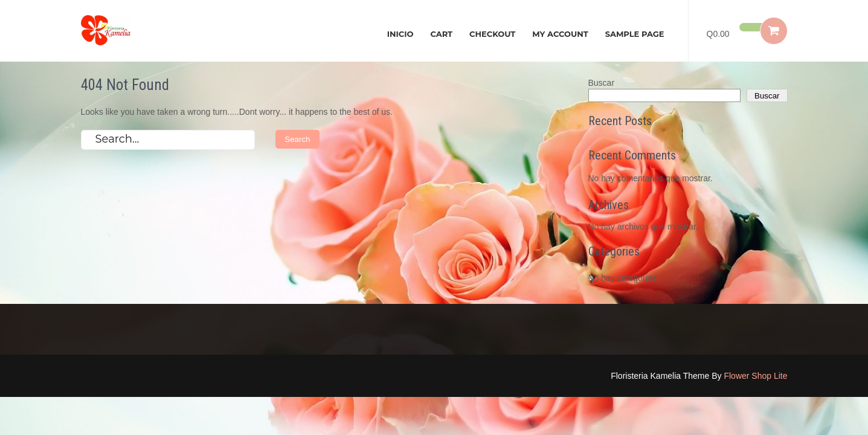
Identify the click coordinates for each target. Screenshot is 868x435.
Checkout (492, 34)
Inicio (400, 34)
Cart (441, 34)
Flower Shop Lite (755, 376)
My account (560, 34)
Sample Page (635, 34)
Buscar (602, 83)
